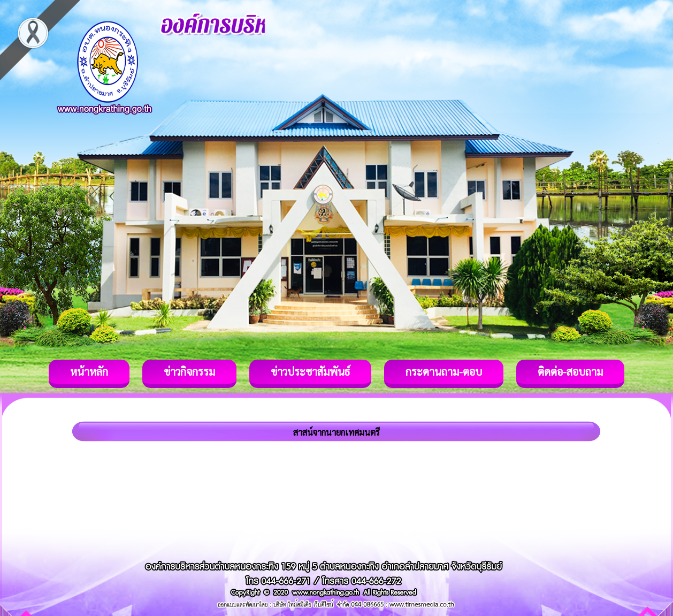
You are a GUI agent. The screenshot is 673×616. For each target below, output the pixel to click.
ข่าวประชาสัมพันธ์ (310, 371)
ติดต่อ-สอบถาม (570, 371)
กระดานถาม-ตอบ (444, 371)
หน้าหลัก (89, 371)
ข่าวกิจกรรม (189, 371)
